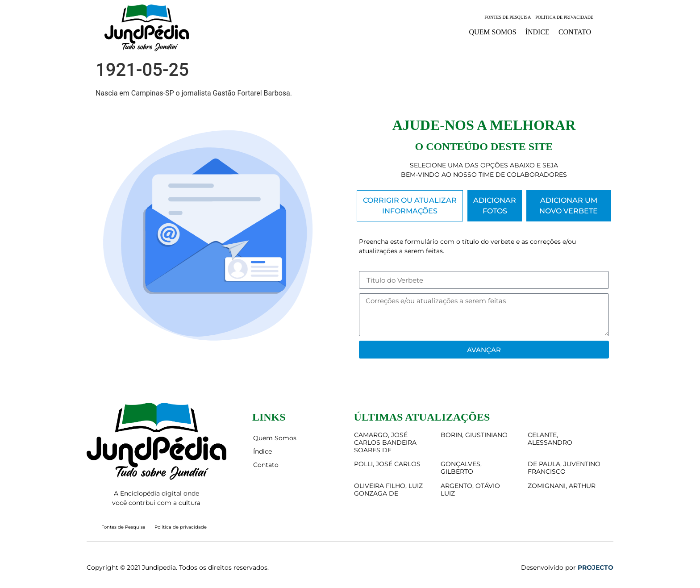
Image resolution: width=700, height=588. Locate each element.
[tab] (410, 206)
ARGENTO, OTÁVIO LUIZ (470, 490)
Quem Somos (492, 32)
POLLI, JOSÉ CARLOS (387, 464)
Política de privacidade (564, 17)
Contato (575, 32)
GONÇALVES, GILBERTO (461, 468)
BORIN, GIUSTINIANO (474, 435)
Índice (537, 32)
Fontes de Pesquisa (508, 17)
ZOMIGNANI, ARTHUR (562, 486)
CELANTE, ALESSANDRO (550, 439)
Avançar (484, 350)
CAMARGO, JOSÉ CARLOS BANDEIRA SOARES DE (385, 442)
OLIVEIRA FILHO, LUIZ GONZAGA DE (388, 490)
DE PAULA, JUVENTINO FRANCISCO (564, 468)
